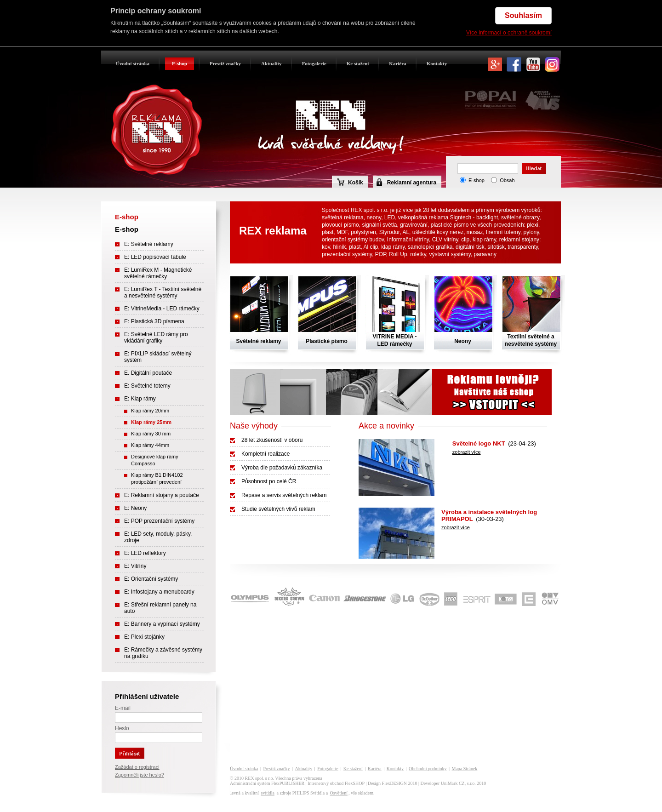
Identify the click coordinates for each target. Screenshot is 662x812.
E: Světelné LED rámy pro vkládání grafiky (156, 337)
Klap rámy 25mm (151, 422)
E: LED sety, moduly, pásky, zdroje (158, 537)
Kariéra (397, 63)
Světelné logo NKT (479, 443)
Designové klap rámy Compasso (155, 460)
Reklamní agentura (412, 183)
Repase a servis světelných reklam (284, 495)
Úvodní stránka (133, 63)
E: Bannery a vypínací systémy (162, 624)
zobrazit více (467, 452)
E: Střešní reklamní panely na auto (160, 608)
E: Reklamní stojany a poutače (162, 495)
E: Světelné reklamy (149, 244)
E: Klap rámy (140, 399)
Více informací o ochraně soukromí (509, 33)
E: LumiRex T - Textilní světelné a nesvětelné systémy (163, 292)
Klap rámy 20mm (150, 411)
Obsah (507, 180)
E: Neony (135, 508)
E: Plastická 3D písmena (154, 321)
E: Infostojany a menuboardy (159, 592)
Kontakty (437, 63)
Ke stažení (358, 63)
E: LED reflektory (145, 553)
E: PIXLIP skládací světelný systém (158, 357)
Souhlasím (523, 15)
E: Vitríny (135, 566)
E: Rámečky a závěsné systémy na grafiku (163, 653)
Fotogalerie (314, 63)
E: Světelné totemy (147, 386)
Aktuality (271, 63)
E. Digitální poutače (148, 373)
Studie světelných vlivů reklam (278, 509)
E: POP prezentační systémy (159, 521)
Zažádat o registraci (137, 767)
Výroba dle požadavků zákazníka (282, 468)
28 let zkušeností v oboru (272, 440)
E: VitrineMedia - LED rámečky (162, 309)
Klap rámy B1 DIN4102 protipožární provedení (157, 478)
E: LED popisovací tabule (155, 257)
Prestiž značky (225, 63)
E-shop (180, 63)
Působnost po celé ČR (269, 481)
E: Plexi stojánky (144, 637)
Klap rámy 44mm (150, 445)
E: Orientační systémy (151, 579)
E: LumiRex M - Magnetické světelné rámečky (158, 273)
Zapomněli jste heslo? (140, 775)
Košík (350, 182)
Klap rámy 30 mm (151, 434)
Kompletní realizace (265, 454)
